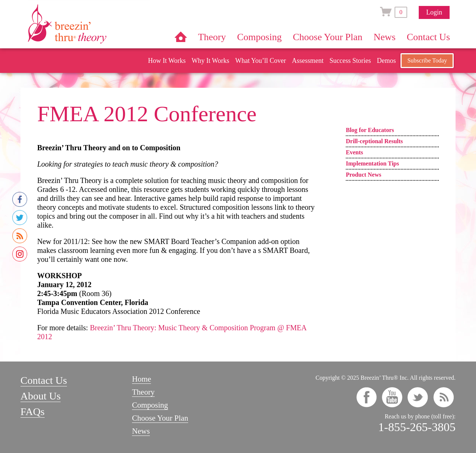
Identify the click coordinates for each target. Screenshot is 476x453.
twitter (418, 397)
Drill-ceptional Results (374, 141)
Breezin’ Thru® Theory (89, 24)
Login (434, 12)
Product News (364, 175)
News (385, 37)
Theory (212, 37)
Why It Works (210, 61)
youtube (392, 397)
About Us (41, 396)
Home (181, 37)
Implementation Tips (372, 163)
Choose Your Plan (327, 37)
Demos (386, 61)
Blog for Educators (370, 130)
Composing (260, 37)
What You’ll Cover (260, 61)
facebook (366, 397)
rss (443, 397)
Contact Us (428, 37)
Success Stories (350, 61)
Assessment (308, 61)
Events (354, 152)
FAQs (33, 412)
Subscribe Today (427, 60)
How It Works (167, 61)
